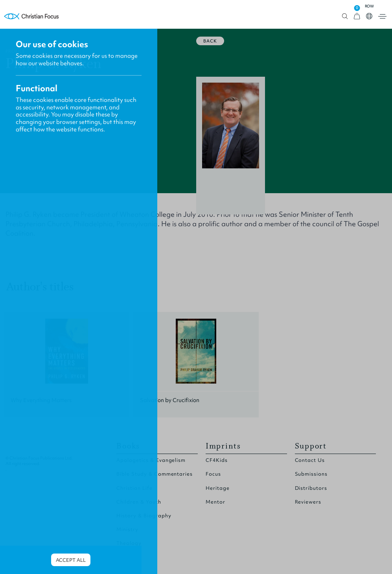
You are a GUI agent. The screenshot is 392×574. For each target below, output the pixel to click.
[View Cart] (357, 16)
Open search (345, 16)
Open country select (369, 16)
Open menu (382, 16)
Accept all (71, 560)
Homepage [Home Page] (31, 16)
